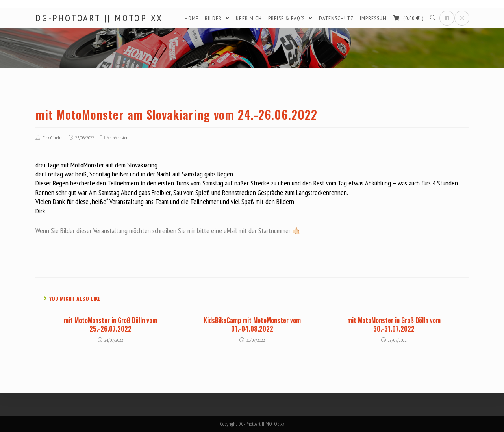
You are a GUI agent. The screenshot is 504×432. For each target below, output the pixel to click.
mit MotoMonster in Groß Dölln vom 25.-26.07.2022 (110, 325)
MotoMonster (117, 138)
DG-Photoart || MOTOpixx (99, 18)
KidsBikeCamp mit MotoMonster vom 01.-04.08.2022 (252, 325)
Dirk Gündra (52, 138)
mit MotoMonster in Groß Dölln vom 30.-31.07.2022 (394, 325)
